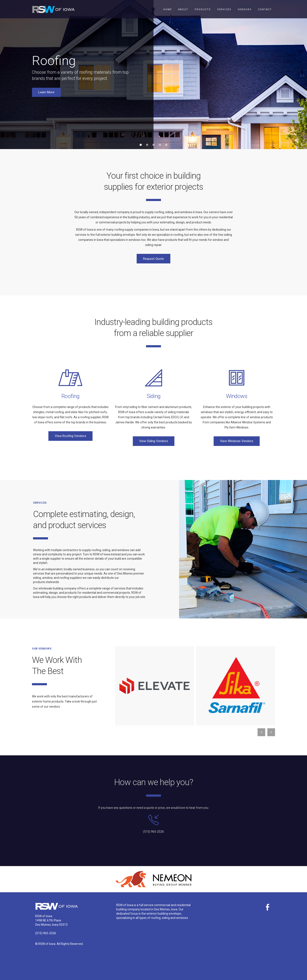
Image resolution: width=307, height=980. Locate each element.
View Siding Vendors (154, 441)
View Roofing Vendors (70, 436)
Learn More (46, 92)
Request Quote (153, 259)
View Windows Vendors (237, 441)
